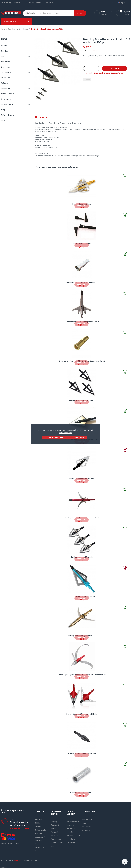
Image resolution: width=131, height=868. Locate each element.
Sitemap (38, 851)
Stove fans (5, 62)
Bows (3, 56)
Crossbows (5, 51)
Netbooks (5, 83)
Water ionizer (6, 99)
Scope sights (6, 72)
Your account (89, 812)
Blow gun (5, 120)
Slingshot (5, 110)
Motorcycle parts (8, 115)
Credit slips (87, 827)
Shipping (54, 822)
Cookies (38, 827)
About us (39, 820)
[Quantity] (92, 68)
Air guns (4, 46)
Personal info (87, 820)
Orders (85, 823)
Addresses (86, 830)
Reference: (88, 51)
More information (65, 433)
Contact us (49, 3)
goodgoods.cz (18, 860)
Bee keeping (6, 88)
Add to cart (114, 69)
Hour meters (6, 78)
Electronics (5, 67)
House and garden (8, 104)
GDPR (37, 823)
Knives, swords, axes (9, 94)
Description (42, 117)
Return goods (56, 839)
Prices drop (39, 844)
